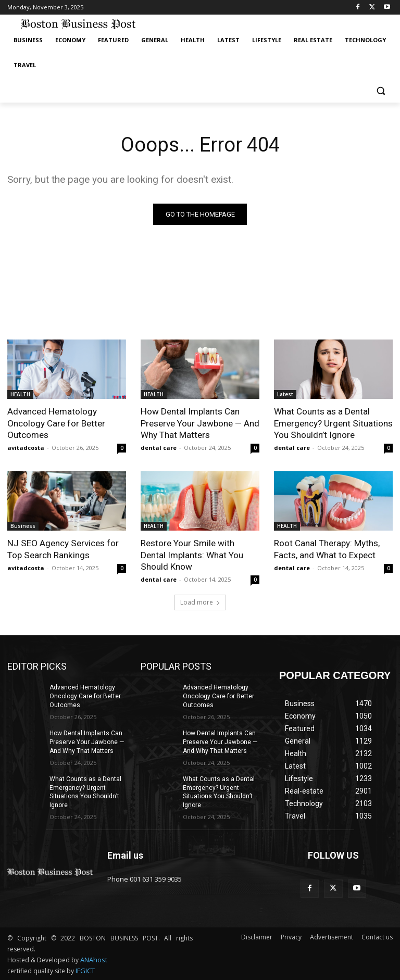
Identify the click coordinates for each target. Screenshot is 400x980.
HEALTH (20, 395)
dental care (159, 448)
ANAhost (94, 959)
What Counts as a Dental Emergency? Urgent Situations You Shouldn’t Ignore (333, 423)
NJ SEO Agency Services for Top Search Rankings (62, 549)
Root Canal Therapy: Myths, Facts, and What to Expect (327, 549)
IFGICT (85, 970)
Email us (125, 855)
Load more (200, 602)
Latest (285, 395)
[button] (380, 90)
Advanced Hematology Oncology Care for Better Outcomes (56, 423)
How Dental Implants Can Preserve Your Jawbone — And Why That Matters (200, 423)
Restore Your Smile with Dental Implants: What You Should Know (192, 555)
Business (23, 526)
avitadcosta (26, 448)
